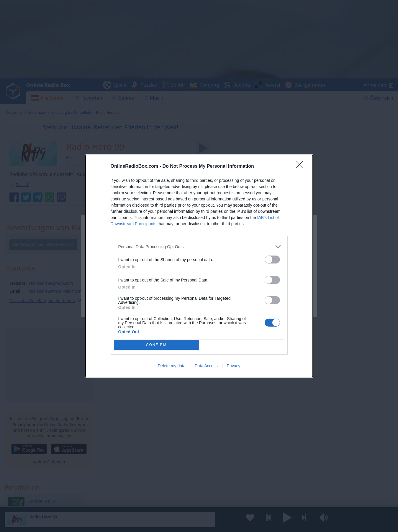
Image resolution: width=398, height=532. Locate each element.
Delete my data (172, 366)
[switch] (272, 260)
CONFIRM (157, 345)
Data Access (206, 366)
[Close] (301, 167)
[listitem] (199, 247)
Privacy (234, 366)
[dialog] (199, 266)
